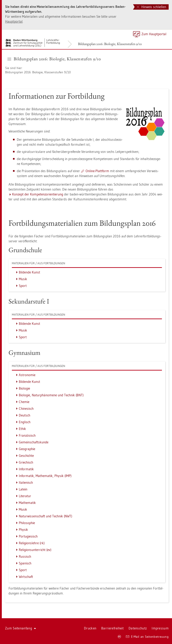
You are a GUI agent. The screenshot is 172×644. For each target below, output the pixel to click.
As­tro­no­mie (27, 375)
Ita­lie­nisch (26, 482)
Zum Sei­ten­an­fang (21, 628)
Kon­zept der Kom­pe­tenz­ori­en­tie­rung (38, 194)
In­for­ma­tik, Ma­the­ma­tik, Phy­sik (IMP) (45, 476)
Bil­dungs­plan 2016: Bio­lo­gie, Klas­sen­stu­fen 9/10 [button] (54, 59)
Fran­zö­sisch (27, 435)
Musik (23, 279)
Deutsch (25, 415)
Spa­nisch (25, 563)
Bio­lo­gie (24, 388)
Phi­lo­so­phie (27, 523)
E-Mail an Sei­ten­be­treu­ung (147, 637)
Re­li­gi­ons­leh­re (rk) (32, 543)
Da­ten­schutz (138, 628)
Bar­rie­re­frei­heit (112, 628)
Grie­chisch (26, 462)
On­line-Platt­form (97, 171)
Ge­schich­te (26, 456)
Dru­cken (90, 628)
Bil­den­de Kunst (29, 272)
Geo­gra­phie (27, 449)
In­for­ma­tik (26, 469)
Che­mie (24, 402)
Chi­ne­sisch (26, 409)
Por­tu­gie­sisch (28, 536)
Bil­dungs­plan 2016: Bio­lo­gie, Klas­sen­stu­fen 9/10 (110, 44)
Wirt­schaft (26, 577)
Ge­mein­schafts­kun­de (34, 442)
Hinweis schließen (151, 7)
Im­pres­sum (160, 628)
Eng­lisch (25, 422)
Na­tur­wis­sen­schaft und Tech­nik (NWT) (45, 516)
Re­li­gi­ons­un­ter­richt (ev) (35, 550)
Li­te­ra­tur (25, 496)
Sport (23, 286)
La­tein (23, 489)
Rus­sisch (25, 556)
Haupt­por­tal (14, 21)
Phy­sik (23, 530)
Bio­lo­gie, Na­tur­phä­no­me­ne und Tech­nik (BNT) (51, 395)
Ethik (22, 429)
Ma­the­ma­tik (27, 503)
